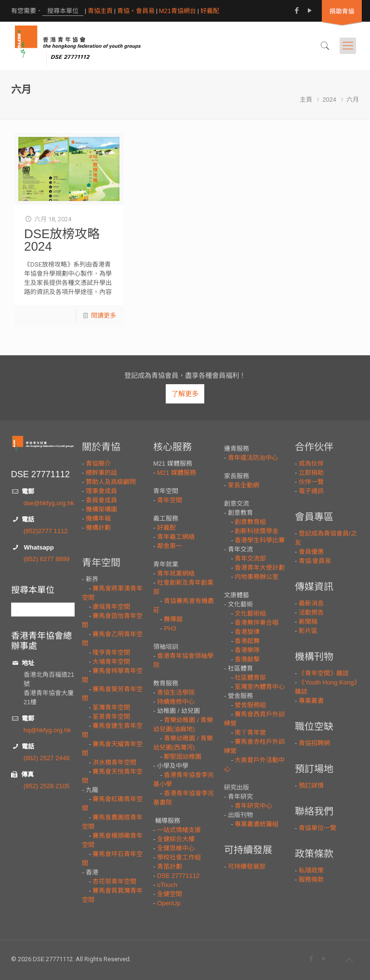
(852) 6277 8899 (46, 559)
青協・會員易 (136, 11)
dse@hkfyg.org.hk (49, 503)
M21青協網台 (178, 11)
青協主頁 (100, 11)
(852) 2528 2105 (46, 786)
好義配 (210, 11)
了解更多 (185, 394)
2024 (329, 100)
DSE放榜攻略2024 (62, 240)
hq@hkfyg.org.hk (47, 730)
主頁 (306, 100)
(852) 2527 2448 (46, 758)
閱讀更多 (104, 315)
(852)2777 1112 (46, 531)
